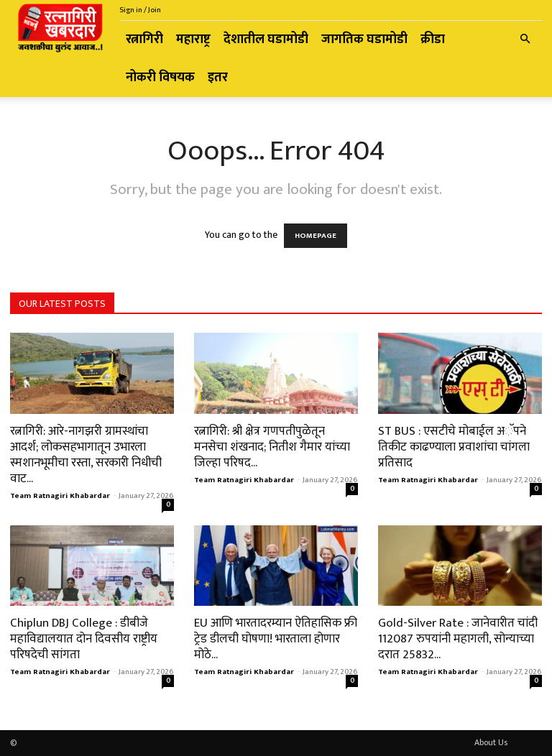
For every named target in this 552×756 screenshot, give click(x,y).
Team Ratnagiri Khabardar (60, 496)
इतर (218, 78)
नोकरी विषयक (160, 78)
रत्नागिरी (144, 40)
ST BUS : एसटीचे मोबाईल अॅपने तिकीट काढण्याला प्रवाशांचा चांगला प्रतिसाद (454, 447)
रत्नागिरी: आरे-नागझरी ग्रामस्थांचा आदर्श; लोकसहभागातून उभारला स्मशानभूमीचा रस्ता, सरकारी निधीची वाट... (86, 455)
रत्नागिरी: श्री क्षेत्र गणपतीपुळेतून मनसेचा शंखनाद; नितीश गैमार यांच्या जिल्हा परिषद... (272, 447)
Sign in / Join (140, 10)
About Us (491, 742)
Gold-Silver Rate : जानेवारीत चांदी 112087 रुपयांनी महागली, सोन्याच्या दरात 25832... (458, 639)
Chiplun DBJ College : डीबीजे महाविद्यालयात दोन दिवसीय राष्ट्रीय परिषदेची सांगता (84, 639)
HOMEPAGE (316, 236)
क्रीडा (433, 40)
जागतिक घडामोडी (364, 40)
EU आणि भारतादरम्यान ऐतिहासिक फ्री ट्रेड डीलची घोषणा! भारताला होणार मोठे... (276, 639)
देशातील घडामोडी (266, 40)
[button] (525, 40)
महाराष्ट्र (193, 40)
